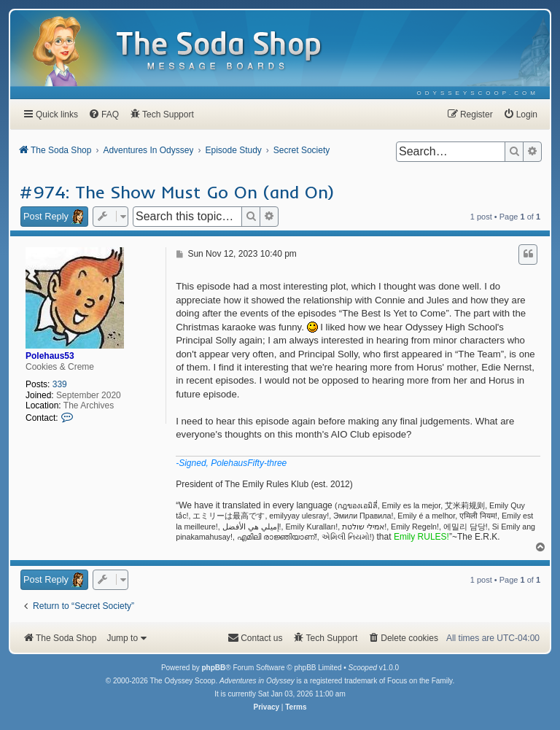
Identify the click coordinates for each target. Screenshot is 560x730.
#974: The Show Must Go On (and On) (177, 192)
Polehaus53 (50, 356)
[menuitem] (478, 93)
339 (60, 384)
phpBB (213, 668)
